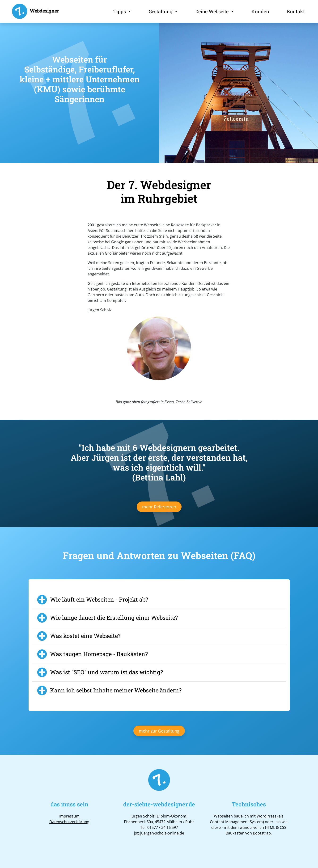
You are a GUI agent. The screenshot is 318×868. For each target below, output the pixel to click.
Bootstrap (262, 833)
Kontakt (296, 11)
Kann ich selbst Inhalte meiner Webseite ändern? (116, 690)
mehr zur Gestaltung (159, 731)
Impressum (69, 816)
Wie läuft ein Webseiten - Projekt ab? (99, 599)
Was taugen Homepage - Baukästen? (99, 654)
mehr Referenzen (159, 507)
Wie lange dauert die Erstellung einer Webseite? (114, 618)
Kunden (260, 11)
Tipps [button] (120, 11)
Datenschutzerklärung (69, 822)
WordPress (267, 816)
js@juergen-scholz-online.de (159, 833)
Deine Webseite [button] (212, 11)
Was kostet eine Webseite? (85, 636)
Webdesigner (35, 11)
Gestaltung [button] (161, 11)
